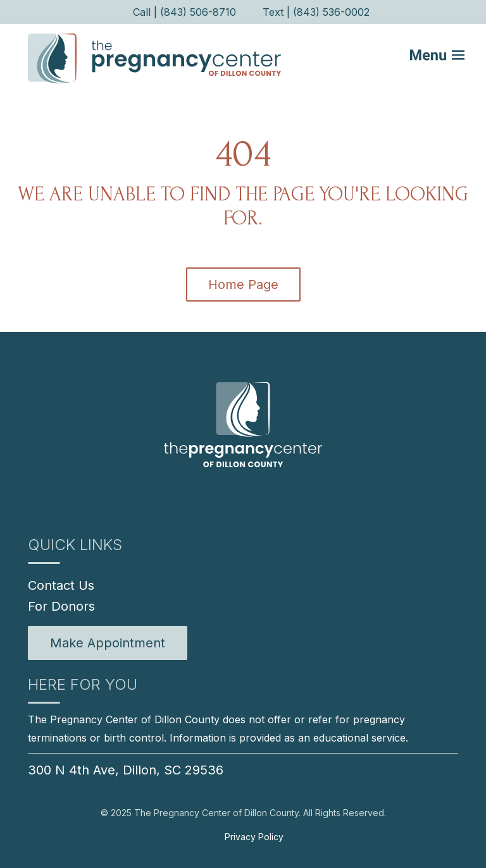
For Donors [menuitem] (61, 606)
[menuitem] (108, 643)
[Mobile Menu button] (445, 58)
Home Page (243, 284)
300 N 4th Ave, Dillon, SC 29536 (126, 770)
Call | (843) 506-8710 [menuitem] (184, 12)
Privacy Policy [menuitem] (254, 837)
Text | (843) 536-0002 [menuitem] (316, 12)
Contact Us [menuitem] (61, 585)
